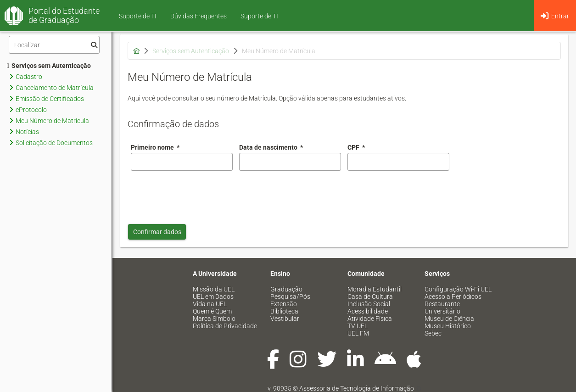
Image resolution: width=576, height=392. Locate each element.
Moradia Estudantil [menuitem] (375, 289)
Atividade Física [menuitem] (370, 319)
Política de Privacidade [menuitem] (225, 326)
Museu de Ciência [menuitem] (449, 319)
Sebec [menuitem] (433, 333)
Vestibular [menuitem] (285, 319)
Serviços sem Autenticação (49, 66)
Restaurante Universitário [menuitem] (442, 308)
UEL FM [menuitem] (358, 333)
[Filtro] (54, 45)
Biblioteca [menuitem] (284, 311)
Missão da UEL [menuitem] (214, 289)
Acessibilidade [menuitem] (368, 311)
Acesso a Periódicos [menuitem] (453, 297)
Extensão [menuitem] (284, 304)
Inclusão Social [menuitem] (369, 304)
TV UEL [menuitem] (358, 326)
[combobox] (290, 162)
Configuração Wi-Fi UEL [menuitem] (458, 289)
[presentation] (201, 195)
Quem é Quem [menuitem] (212, 311)
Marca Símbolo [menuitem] (214, 319)
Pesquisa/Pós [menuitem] (290, 297)
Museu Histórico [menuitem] (448, 326)
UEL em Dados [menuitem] (213, 297)
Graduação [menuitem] (286, 289)
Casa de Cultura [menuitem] (370, 297)
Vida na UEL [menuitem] (210, 304)
